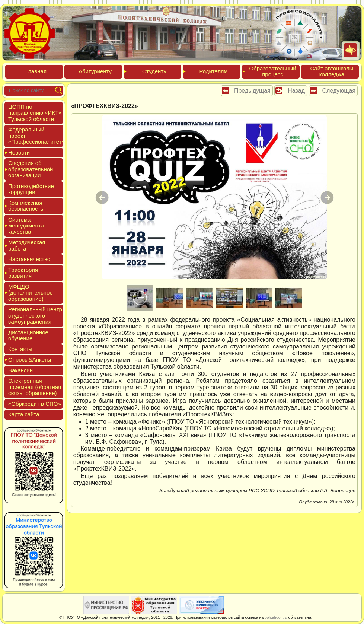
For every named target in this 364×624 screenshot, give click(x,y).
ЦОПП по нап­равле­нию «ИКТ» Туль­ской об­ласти (35, 113)
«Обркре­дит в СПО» (35, 404)
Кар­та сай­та (24, 414)
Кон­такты (20, 349)
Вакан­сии (20, 370)
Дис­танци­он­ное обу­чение (28, 335)
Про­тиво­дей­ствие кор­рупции (31, 189)
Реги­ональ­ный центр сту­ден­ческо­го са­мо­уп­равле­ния (35, 315)
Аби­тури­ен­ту (95, 71)
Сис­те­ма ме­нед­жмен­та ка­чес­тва (26, 226)
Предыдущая (252, 91)
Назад (296, 91)
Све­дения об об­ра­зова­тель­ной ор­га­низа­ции (31, 169)
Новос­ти (19, 152)
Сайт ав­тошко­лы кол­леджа (332, 71)
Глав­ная (36, 71)
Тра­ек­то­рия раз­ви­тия (23, 273)
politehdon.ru (276, 617)
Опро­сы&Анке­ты (30, 359)
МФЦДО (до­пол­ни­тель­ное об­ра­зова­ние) (31, 293)
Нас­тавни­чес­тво (29, 259)
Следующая (339, 91)
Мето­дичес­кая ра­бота (27, 245)
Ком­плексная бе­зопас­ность (26, 206)
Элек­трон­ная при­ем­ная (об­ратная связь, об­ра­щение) (35, 387)
